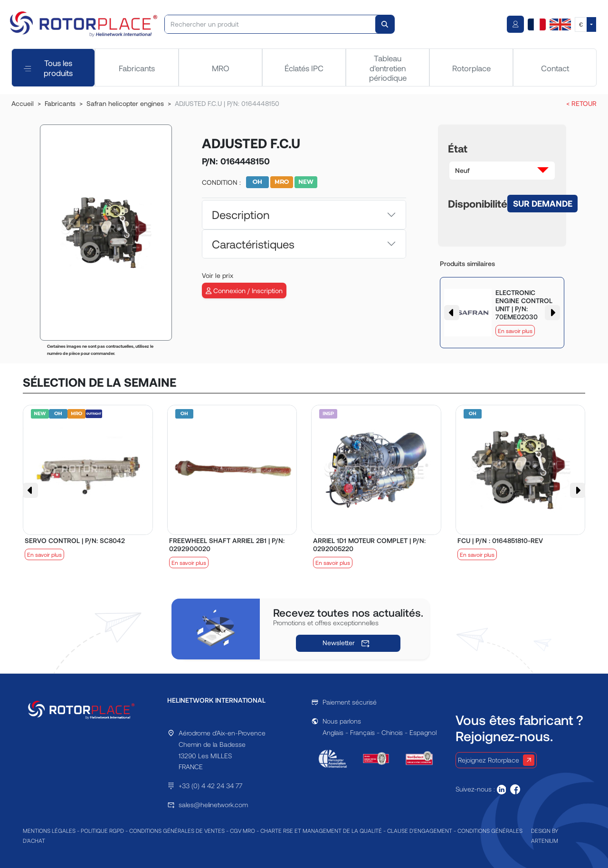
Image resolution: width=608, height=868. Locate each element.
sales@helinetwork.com (213, 805)
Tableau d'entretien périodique (388, 68)
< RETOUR (581, 103)
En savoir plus (515, 331)
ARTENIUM (545, 840)
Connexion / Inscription (244, 291)
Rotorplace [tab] (471, 68)
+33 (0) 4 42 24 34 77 (210, 786)
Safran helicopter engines (125, 103)
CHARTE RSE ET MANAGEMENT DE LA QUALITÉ (321, 830)
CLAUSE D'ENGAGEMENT (420, 830)
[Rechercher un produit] (271, 24)
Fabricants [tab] (137, 68)
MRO (221, 68)
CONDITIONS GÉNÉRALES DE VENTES (177, 830)
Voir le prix (218, 275)
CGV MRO (242, 830)
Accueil (23, 103)
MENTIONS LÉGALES (49, 830)
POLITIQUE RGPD (102, 830)
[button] (502, 171)
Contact (555, 68)
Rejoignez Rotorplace (496, 760)
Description (241, 215)
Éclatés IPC (304, 68)
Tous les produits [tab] (48, 67)
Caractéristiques (253, 244)
